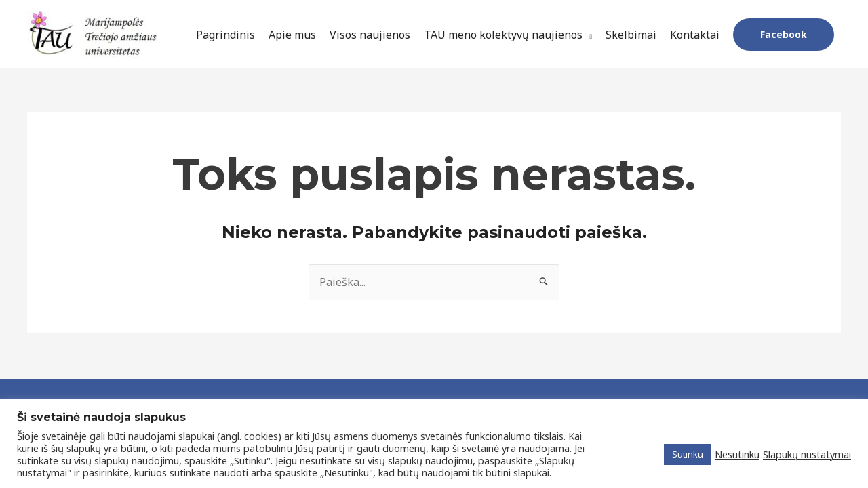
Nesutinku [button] (737, 454)
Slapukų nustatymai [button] (807, 454)
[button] (784, 35)
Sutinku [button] (688, 454)
